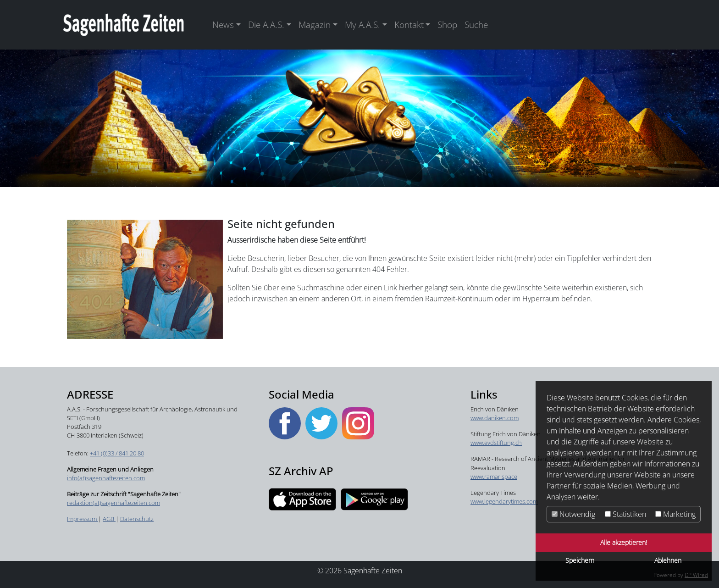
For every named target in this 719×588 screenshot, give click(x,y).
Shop (447, 25)
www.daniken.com (495, 418)
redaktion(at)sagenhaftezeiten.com (113, 503)
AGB (109, 519)
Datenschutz (137, 519)
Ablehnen (668, 560)
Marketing (675, 514)
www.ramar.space (494, 477)
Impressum (83, 519)
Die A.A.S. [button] (266, 25)
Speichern (580, 560)
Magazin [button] (315, 25)
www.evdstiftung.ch (496, 443)
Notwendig (573, 514)
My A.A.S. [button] (362, 25)
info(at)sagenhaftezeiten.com (106, 478)
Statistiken (625, 514)
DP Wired (696, 575)
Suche (476, 25)
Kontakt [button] (409, 25)
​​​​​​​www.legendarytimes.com (504, 501)
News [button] (223, 25)
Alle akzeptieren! (624, 542)
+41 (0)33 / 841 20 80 (117, 453)
